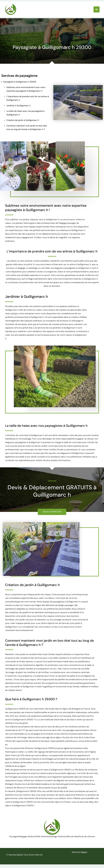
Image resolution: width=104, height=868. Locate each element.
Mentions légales (80, 856)
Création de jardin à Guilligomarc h (23, 121)
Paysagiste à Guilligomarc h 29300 (20, 82)
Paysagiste (15, 837)
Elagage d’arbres (32, 837)
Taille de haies (87, 837)
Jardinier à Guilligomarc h (18, 106)
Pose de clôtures (52, 842)
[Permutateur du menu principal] (97, 10)
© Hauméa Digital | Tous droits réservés (24, 858)
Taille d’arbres (50, 837)
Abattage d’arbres (69, 837)
